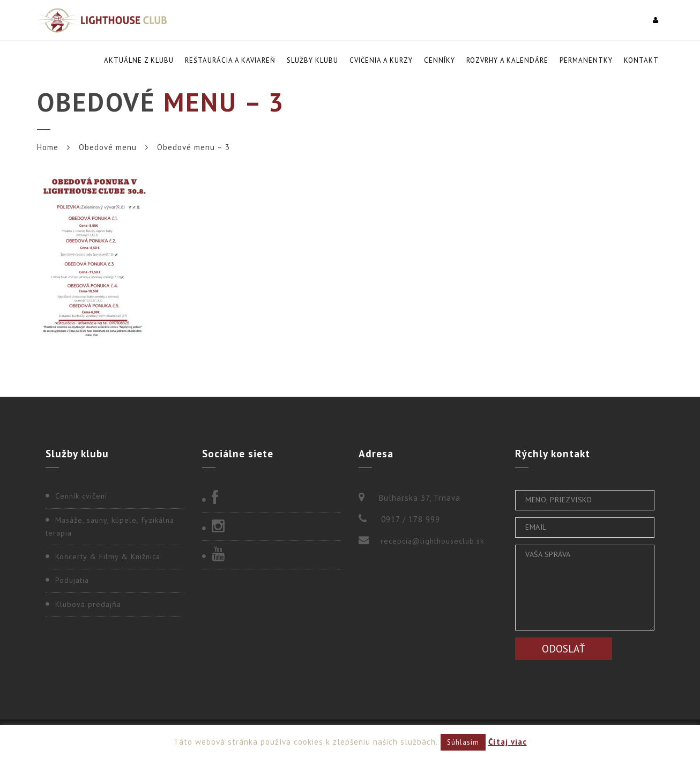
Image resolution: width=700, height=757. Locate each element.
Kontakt (641, 60)
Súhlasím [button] (463, 742)
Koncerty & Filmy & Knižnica (108, 556)
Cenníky (440, 60)
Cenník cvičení (81, 496)
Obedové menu (108, 147)
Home (48, 147)
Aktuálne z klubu (139, 60)
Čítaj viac (508, 742)
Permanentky (586, 60)
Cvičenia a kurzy (381, 60)
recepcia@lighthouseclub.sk (432, 541)
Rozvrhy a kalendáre (507, 60)
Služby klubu (312, 60)
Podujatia (72, 580)
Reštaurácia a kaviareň (230, 60)
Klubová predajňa (88, 604)
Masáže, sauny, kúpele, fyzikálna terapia (110, 526)
